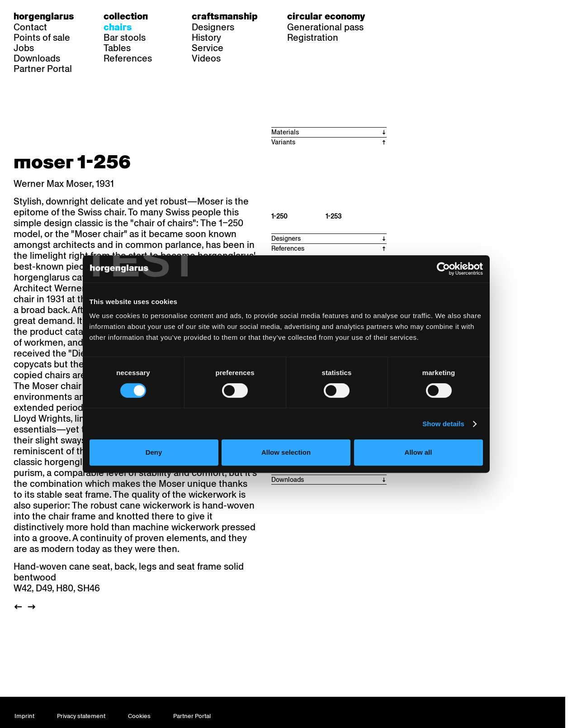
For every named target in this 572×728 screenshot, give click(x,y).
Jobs (24, 48)
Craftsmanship (225, 16)
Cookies (139, 716)
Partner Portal (43, 69)
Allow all (422, 474)
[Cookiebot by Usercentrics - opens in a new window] (448, 290)
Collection (126, 16)
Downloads (37, 58)
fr (417, 16)
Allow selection (286, 474)
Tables (117, 48)
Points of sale (42, 38)
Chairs (118, 27)
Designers (213, 27)
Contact (30, 27)
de (400, 16)
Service (208, 48)
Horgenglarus (44, 16)
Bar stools (125, 38)
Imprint (24, 716)
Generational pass (325, 27)
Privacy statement (81, 716)
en (435, 16)
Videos (206, 58)
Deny (150, 474)
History (206, 38)
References (128, 58)
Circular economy (326, 16)
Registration (313, 38)
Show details (448, 445)
